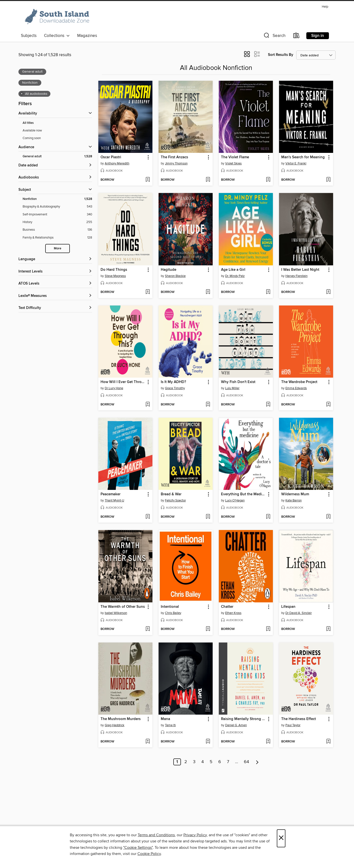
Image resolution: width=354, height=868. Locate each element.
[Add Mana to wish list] (208, 742)
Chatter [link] (227, 607)
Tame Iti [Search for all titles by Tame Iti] (170, 725)
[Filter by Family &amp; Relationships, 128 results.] (57, 238)
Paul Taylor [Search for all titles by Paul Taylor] (293, 725)
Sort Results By (281, 55)
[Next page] (257, 762)
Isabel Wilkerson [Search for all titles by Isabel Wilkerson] (116, 613)
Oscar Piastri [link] (111, 157)
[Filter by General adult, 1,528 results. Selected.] (57, 156)
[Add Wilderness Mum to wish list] (328, 517)
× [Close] (281, 838)
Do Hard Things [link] (114, 270)
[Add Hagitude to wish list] (208, 292)
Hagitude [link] (169, 270)
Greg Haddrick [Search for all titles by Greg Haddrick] (115, 725)
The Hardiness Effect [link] (299, 719)
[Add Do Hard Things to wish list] (148, 292)
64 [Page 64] (246, 762)
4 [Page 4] (203, 762)
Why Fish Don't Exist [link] (238, 382)
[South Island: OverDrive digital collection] (58, 17)
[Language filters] (55, 259)
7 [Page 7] (228, 762)
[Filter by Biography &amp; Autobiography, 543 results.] (57, 207)
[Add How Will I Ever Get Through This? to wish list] (148, 405)
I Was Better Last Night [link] (300, 270)
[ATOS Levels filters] (55, 284)
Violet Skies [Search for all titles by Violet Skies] (233, 163)
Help (325, 7)
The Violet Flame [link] (235, 157)
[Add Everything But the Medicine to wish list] (268, 517)
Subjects (29, 36)
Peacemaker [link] (111, 494)
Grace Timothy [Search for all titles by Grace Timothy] (175, 388)
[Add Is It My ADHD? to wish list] (208, 405)
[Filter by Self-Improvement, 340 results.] (57, 215)
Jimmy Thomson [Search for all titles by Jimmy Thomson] (176, 163)
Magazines (87, 36)
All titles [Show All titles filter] (28, 123)
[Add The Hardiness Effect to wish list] (328, 742)
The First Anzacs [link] (174, 157)
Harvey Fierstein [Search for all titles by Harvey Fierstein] (296, 276)
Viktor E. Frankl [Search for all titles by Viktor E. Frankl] (296, 163)
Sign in (318, 36)
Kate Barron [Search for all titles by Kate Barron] (294, 500)
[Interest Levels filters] (55, 272)
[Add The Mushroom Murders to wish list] (148, 742)
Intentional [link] (170, 607)
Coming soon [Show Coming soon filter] (32, 138)
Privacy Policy (195, 835)
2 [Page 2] (186, 762)
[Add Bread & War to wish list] (208, 517)
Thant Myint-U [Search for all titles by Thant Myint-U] (114, 500)
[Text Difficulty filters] (55, 308)
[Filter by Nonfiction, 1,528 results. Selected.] (57, 199)
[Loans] (296, 37)
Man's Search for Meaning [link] (303, 157)
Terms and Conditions (156, 835)
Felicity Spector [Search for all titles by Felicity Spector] (175, 500)
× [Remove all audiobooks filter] (22, 94)
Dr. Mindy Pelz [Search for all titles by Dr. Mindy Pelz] (235, 276)
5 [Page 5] (211, 762)
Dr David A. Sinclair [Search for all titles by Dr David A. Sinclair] (299, 613)
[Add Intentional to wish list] (208, 629)
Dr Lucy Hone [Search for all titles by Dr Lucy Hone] (114, 388)
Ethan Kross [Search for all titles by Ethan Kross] (233, 613)
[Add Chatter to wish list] (268, 629)
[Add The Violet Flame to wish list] (268, 180)
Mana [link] (165, 719)
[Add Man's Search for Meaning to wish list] (328, 180)
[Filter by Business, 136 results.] (57, 230)
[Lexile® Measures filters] (55, 296)
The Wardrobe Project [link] (299, 382)
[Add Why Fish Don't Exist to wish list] (268, 405)
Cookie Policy (149, 854)
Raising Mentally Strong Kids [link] (243, 719)
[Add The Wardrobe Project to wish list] (328, 405)
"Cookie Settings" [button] (138, 848)
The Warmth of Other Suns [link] (123, 607)
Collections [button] (57, 36)
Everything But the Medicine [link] (243, 494)
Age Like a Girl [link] (233, 270)
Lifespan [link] (288, 607)
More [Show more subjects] (58, 249)
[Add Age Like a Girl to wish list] (268, 292)
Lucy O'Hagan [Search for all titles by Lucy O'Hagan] (235, 500)
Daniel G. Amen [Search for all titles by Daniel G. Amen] (236, 725)
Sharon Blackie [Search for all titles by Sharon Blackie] (175, 276)
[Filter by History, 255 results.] (57, 222)
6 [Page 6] (220, 762)
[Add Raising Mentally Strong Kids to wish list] (268, 742)
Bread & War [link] (171, 494)
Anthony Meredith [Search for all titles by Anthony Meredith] (117, 163)
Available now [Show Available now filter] (32, 130)
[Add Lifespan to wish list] (328, 629)
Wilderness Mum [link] (295, 494)
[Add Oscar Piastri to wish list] (148, 180)
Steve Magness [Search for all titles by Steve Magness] (115, 276)
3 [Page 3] (194, 762)
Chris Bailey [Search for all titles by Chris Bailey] (173, 613)
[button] (274, 37)
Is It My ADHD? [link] (173, 382)
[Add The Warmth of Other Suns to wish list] (148, 629)
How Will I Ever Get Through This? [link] (123, 382)
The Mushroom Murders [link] (121, 719)
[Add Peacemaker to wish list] (148, 517)
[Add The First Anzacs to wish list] (208, 180)
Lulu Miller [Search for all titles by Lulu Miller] (232, 388)
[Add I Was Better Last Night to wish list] (328, 292)
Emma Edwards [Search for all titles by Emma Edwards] (296, 388)
